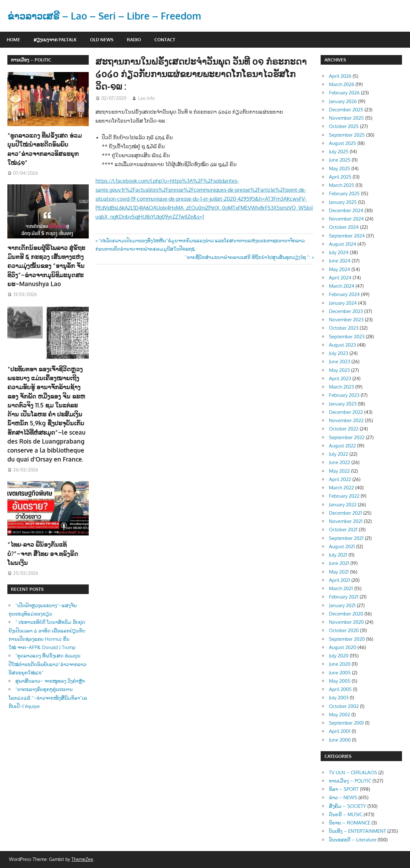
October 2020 (344, 630)
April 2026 (340, 76)
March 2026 (342, 84)
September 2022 (347, 437)
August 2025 (343, 143)
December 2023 (346, 311)
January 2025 (343, 202)
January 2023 (343, 404)
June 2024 (340, 261)
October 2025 (344, 126)
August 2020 (343, 647)
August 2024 (343, 244)
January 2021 (342, 605)
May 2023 (339, 370)
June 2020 (340, 664)
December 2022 (346, 412)
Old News (102, 40)
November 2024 (346, 219)
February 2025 (344, 193)
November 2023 (346, 320)
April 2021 (340, 580)
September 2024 (347, 236)
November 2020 (346, 622)
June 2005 (340, 673)
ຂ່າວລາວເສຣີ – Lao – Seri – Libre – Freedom (110, 16)
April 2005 (340, 689)
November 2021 (346, 521)
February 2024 (344, 294)
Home (13, 40)
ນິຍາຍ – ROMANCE (350, 823)
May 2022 (339, 471)
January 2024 (343, 303)
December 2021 (345, 513)
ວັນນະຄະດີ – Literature (353, 840)
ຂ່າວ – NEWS (343, 797)
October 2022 (344, 429)
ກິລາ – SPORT (344, 789)
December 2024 (346, 210)
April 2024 (340, 278)
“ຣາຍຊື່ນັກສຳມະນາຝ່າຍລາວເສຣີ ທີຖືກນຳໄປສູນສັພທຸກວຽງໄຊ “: (248, 257)
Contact (165, 40)
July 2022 (339, 454)
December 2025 (346, 110)
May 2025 (340, 169)
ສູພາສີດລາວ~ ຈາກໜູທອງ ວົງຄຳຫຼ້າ (50, 656)
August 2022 (342, 446)
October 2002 (344, 706)
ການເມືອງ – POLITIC (31, 60)
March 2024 (342, 286)
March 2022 (341, 488)
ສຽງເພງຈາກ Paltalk (55, 40)
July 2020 (339, 656)
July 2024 (339, 252)
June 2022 (340, 462)
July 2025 (339, 152)
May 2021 (339, 572)
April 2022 (340, 479)
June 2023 (340, 362)
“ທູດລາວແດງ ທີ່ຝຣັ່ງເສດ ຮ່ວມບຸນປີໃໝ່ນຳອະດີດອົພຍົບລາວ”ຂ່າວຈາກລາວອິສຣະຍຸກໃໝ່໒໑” (47, 144)
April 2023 (340, 378)
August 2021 (342, 547)
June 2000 (340, 740)
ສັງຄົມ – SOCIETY (348, 806)
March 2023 (341, 387)
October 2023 (344, 328)
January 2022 (343, 505)
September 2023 (347, 337)
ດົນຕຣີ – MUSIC (346, 814)
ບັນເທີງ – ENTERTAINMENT (357, 831)
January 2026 (343, 101)
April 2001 (340, 731)
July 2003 (339, 698)
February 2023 (344, 395)
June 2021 (339, 563)
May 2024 (340, 269)
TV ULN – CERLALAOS (353, 772)
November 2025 (346, 118)
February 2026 (344, 93)
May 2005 (340, 681)
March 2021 (341, 588)
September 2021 (346, 538)
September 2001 (346, 723)
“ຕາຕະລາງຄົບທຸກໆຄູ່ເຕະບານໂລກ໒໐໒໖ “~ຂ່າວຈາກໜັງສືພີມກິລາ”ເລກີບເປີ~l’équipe (48, 673)
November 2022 (346, 420)
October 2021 (343, 530)
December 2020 (346, 614)
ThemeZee (82, 859)
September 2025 (347, 135)
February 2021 (344, 597)
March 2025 (342, 185)
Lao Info (146, 98)
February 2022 (344, 496)
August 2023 (342, 345)
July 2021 (338, 555)
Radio (134, 40)
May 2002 (340, 715)
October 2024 (344, 227)
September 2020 (347, 639)
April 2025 (340, 177)
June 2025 (340, 160)
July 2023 (339, 353)
